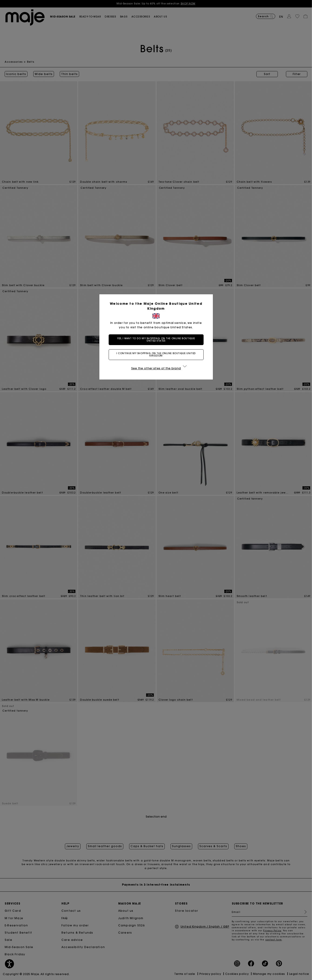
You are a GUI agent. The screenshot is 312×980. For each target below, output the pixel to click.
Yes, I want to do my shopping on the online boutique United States (156, 340)
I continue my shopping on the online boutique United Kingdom (156, 355)
